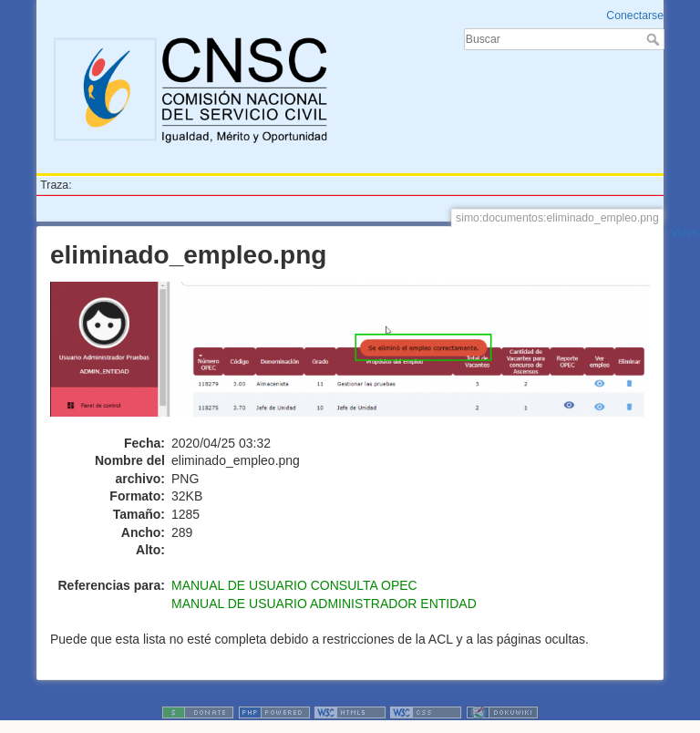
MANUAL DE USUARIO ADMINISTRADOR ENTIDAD (324, 604)
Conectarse (635, 15)
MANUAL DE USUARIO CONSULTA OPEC (294, 585)
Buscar (655, 39)
